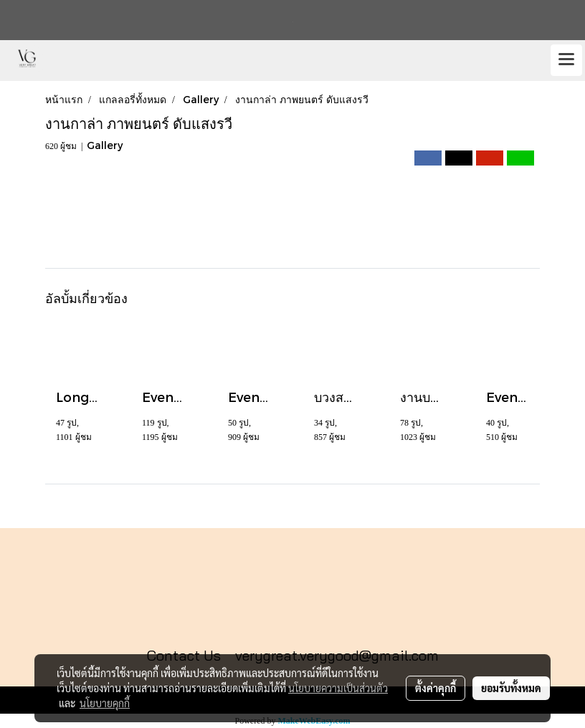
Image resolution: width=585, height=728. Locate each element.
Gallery (105, 145)
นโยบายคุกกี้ (105, 703)
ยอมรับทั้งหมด (511, 688)
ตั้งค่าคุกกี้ (436, 688)
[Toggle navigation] (566, 60)
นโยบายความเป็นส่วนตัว (338, 688)
